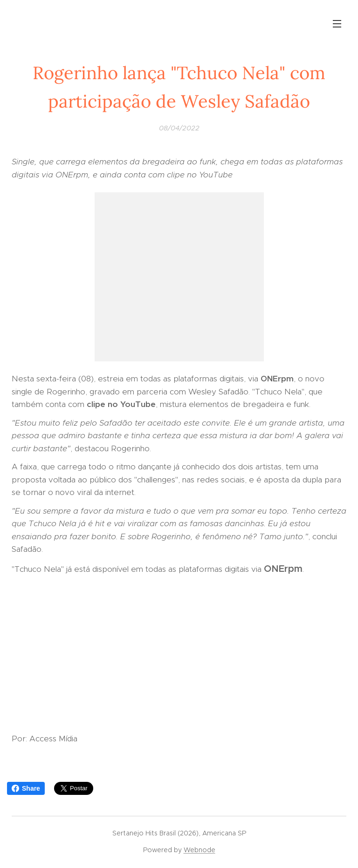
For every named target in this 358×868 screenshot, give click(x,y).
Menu (337, 24)
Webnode (200, 850)
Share (26, 788)
